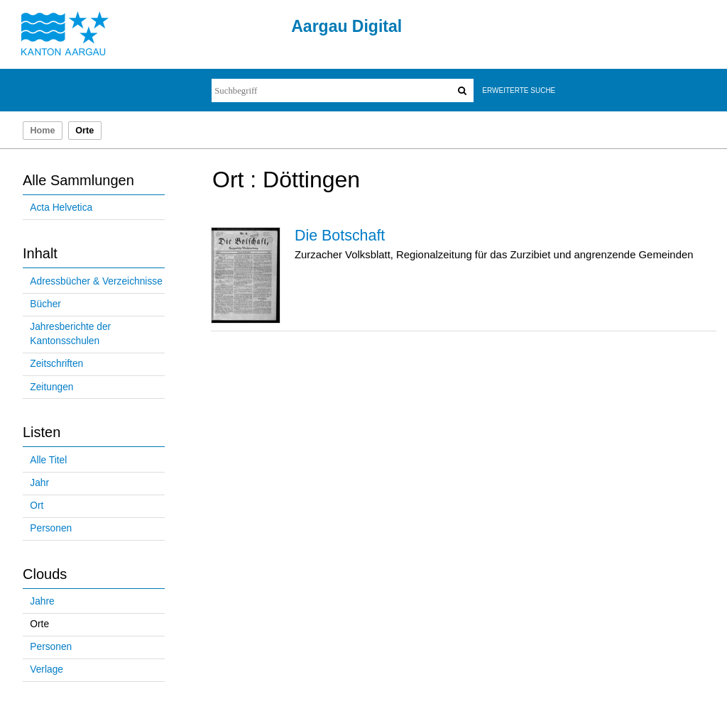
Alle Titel (48, 460)
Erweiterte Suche (519, 90)
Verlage (47, 669)
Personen (51, 528)
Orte (39, 624)
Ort (37, 506)
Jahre (42, 601)
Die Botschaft (340, 236)
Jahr (39, 483)
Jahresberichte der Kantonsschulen (70, 334)
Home (42, 131)
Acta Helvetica (61, 208)
